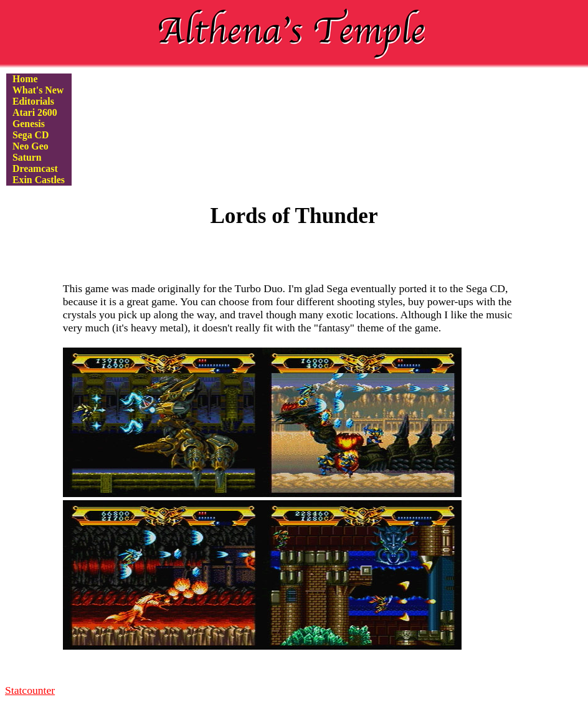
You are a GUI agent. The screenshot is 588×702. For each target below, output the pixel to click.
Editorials (33, 101)
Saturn (27, 157)
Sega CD (31, 135)
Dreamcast (35, 168)
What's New (38, 90)
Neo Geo (31, 146)
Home (25, 79)
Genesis (29, 124)
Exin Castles (39, 180)
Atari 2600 (35, 112)
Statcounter (30, 690)
